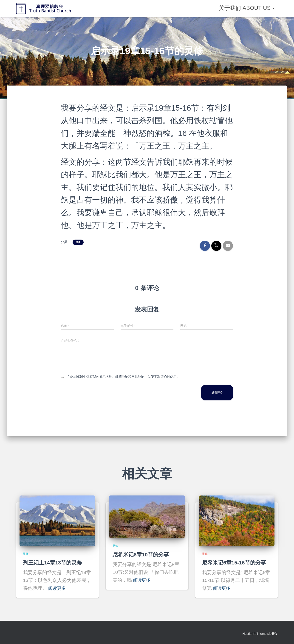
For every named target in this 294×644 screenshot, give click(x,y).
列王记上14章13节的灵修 (54, 562)
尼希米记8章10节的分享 (142, 554)
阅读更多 (58, 588)
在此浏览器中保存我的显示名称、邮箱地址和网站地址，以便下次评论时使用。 (123, 377)
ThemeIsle (264, 634)
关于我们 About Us (247, 8)
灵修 (78, 242)
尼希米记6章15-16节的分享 (236, 562)
